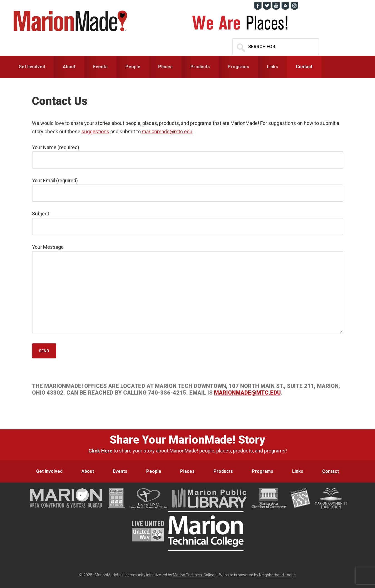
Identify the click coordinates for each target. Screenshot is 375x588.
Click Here (100, 451)
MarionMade (72, 21)
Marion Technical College (195, 575)
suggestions (95, 131)
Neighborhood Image (277, 575)
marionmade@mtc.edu (167, 131)
